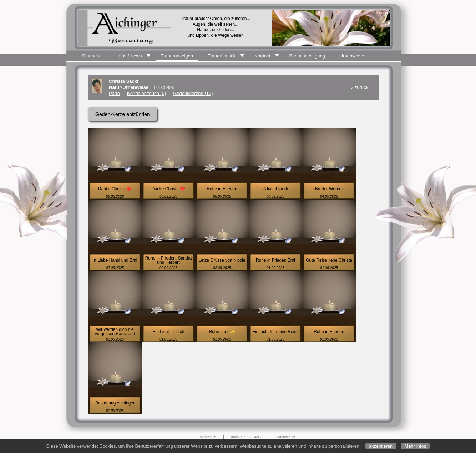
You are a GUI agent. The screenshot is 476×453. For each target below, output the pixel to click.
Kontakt (262, 56)
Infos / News (129, 56)
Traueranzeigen (177, 56)
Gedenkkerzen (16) (193, 93)
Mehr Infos (415, 446)
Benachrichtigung (307, 56)
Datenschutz (285, 437)
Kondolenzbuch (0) (146, 93)
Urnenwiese (352, 56)
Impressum (207, 437)
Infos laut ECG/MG (246, 437)
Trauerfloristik (222, 56)
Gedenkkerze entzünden (123, 114)
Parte (114, 93)
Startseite (92, 56)
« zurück (359, 87)
